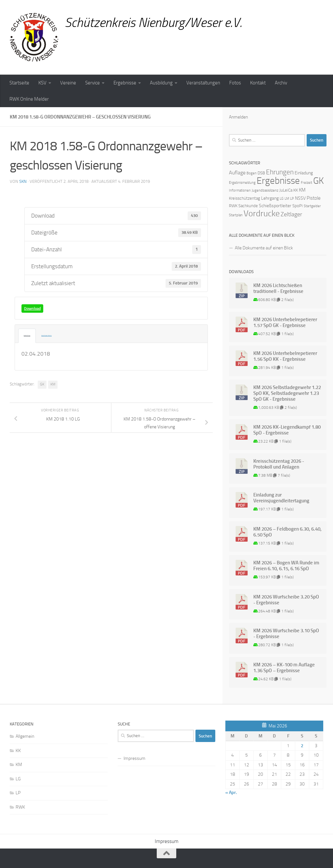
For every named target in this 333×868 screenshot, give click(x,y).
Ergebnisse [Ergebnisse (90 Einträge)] (278, 181)
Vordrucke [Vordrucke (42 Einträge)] (262, 214)
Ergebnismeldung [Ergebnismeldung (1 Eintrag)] (242, 183)
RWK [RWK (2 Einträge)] (233, 206)
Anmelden (238, 117)
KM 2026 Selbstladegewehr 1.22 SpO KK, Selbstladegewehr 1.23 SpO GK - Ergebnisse (287, 393)
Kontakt (258, 83)
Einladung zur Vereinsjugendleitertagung (281, 498)
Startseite (19, 83)
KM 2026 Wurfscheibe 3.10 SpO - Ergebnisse (286, 634)
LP (18, 793)
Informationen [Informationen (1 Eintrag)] (240, 190)
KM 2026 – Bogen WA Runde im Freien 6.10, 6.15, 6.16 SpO (286, 566)
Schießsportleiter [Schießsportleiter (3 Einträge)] (275, 206)
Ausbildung (161, 83)
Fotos (235, 83)
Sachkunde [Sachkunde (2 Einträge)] (248, 206)
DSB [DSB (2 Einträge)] (261, 173)
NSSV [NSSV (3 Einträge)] (300, 198)
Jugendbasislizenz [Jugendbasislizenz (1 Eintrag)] (265, 190)
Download (32, 308)
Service (93, 83)
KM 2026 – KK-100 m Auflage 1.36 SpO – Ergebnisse (284, 668)
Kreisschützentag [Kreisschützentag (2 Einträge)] (245, 198)
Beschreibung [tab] (24, 336)
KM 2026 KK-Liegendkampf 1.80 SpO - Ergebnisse (287, 430)
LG (18, 779)
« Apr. (231, 793)
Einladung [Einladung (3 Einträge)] (304, 173)
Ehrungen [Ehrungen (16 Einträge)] (280, 172)
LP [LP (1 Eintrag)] (292, 199)
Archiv (281, 83)
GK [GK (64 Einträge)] (319, 181)
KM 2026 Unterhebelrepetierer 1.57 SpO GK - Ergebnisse (285, 322)
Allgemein (25, 736)
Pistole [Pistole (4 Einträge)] (314, 198)
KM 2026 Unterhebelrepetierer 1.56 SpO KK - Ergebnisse (285, 356)
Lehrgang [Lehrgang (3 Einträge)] (270, 198)
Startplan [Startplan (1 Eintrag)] (236, 215)
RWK (20, 807)
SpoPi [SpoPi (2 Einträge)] (298, 206)
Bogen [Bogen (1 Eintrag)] (252, 173)
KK (18, 751)
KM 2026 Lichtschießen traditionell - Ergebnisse (278, 288)
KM (53, 385)
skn (23, 181)
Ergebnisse (125, 83)
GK (42, 385)
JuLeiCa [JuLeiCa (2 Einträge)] (286, 190)
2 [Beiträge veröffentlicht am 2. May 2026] (302, 746)
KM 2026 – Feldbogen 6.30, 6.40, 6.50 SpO (287, 532)
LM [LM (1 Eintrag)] (287, 199)
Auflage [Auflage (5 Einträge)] (237, 173)
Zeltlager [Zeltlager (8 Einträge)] (291, 214)
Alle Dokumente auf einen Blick (264, 248)
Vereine (68, 83)
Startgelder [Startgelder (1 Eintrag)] (312, 206)
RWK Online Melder (29, 99)
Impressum (134, 758)
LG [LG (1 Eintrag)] (282, 199)
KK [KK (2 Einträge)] (296, 190)
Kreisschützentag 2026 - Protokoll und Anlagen (279, 464)
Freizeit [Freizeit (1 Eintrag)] (306, 183)
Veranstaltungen (203, 83)
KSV (42, 83)
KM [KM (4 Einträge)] (302, 190)
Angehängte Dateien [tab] (35, 336)
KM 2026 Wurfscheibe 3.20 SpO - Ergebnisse (286, 600)
